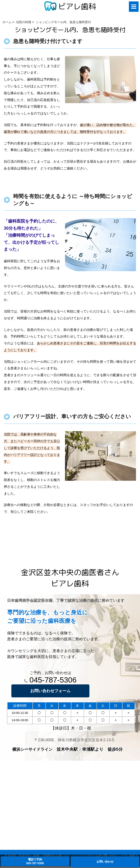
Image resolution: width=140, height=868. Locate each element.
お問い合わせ (105, 862)
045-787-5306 (50, 680)
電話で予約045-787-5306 (35, 861)
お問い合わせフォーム (50, 691)
